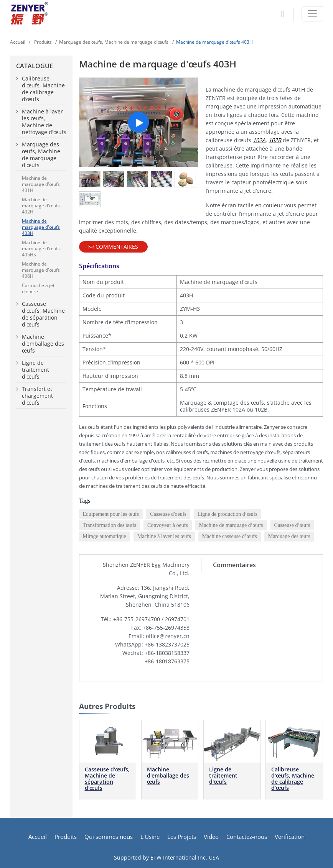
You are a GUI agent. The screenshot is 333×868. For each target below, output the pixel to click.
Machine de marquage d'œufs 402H (41, 206)
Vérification (290, 837)
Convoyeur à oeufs (168, 525)
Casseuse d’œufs (292, 525)
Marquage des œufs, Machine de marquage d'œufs (114, 42)
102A (259, 140)
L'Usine (150, 837)
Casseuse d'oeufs (168, 514)
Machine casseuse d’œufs (230, 536)
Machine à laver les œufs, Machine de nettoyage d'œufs (44, 122)
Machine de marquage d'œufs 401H (41, 184)
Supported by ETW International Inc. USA (166, 857)
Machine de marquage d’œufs (231, 525)
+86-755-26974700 (137, 619)
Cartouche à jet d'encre (38, 288)
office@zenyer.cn (168, 636)
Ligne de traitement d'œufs (223, 775)
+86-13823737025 (167, 644)
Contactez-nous (247, 837)
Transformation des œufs (110, 525)
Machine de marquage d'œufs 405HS (41, 249)
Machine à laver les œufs (164, 536)
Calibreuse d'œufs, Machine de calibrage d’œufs (293, 779)
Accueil (18, 42)
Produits (42, 42)
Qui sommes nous (109, 837)
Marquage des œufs (289, 536)
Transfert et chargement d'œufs (37, 396)
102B (275, 140)
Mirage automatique (105, 536)
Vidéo (211, 837)
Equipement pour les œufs (111, 514)
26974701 (177, 619)
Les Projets (182, 837)
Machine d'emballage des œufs (168, 775)
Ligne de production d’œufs (227, 514)
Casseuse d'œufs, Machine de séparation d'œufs (107, 779)
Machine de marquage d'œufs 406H (41, 270)
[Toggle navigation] (312, 14)
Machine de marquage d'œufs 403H (41, 227)
